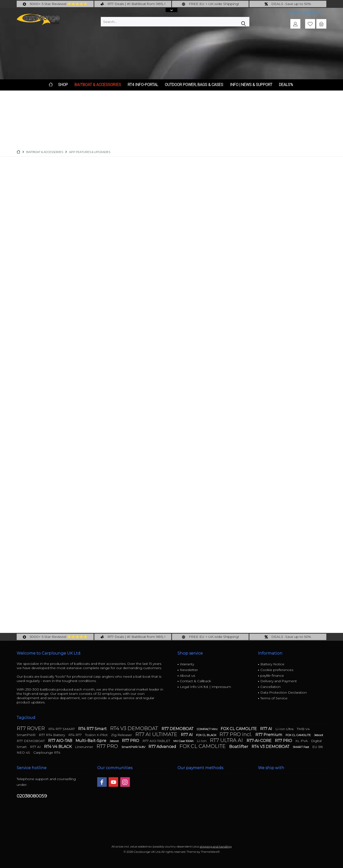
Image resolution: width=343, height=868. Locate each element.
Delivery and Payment (279, 681)
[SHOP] (63, 85)
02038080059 (32, 796)
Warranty (187, 664)
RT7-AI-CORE (260, 741)
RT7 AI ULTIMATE (157, 734)
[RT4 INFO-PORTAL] (143, 85)
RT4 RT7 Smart (93, 729)
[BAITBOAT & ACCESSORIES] (98, 85)
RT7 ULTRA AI (227, 740)
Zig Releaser (122, 735)
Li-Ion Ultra (285, 729)
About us (187, 676)
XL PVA (302, 741)
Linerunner (85, 747)
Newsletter (189, 670)
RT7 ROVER (31, 728)
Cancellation (270, 687)
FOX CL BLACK (207, 735)
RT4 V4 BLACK (58, 747)
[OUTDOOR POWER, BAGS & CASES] (194, 85)
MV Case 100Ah (184, 741)
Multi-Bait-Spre (91, 741)
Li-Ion (202, 741)
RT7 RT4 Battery (52, 735)
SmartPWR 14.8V (134, 747)
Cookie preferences (277, 670)
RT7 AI (267, 729)
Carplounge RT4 (47, 752)
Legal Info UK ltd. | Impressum (205, 687)
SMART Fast (301, 747)
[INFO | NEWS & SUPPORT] (251, 85)
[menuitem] (306, 13)
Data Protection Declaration (284, 692)
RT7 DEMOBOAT (178, 729)
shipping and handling (216, 846)
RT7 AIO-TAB (61, 741)
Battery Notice (272, 664)
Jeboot (319, 735)
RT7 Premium (269, 735)
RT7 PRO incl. (236, 734)
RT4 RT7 (76, 735)
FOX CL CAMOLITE (239, 729)
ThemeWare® (210, 852)
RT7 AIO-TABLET (157, 741)
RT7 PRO (131, 741)
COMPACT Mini (207, 729)
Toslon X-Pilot (97, 735)
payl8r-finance (272, 676)
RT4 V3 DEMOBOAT (135, 728)
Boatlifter (239, 747)
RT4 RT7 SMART (62, 729)
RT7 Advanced (163, 747)
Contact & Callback (195, 681)
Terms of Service (274, 698)
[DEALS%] (286, 85)
